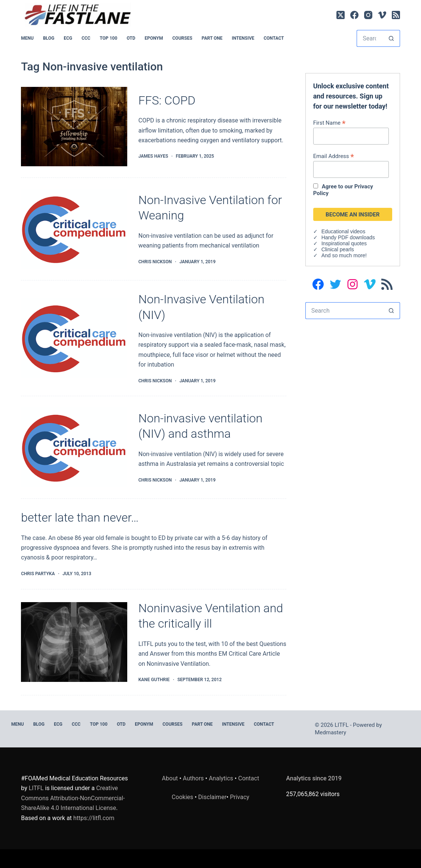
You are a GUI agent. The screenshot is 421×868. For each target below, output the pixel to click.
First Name (330, 123)
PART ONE (212, 38)
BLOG (49, 38)
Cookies (183, 797)
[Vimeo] (382, 15)
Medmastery (330, 732)
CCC (86, 38)
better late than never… (80, 518)
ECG (68, 38)
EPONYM (154, 38)
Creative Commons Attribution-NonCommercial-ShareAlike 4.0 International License (73, 798)
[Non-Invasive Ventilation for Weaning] (74, 229)
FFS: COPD (167, 100)
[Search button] (392, 38)
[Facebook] (354, 15)
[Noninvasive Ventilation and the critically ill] (74, 642)
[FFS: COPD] (74, 127)
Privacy (240, 797)
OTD (131, 38)
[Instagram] (368, 15)
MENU (27, 38)
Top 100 (108, 38)
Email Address (334, 156)
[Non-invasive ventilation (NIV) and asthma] (74, 447)
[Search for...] (370, 38)
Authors (193, 778)
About (170, 778)
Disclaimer (212, 797)
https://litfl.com (94, 818)
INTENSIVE (243, 38)
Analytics (221, 778)
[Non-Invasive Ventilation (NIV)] (74, 338)
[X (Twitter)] (341, 15)
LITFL (36, 788)
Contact (274, 38)
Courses (182, 38)
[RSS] (396, 15)
